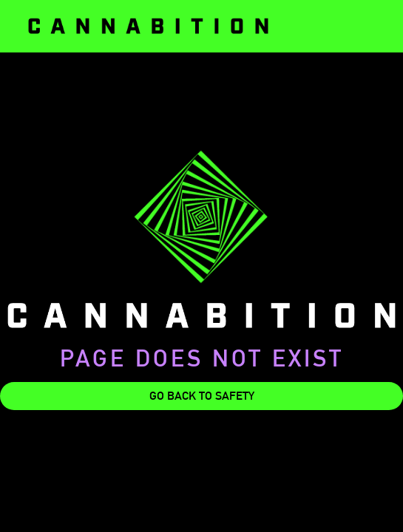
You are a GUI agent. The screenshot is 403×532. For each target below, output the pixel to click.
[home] (148, 26)
